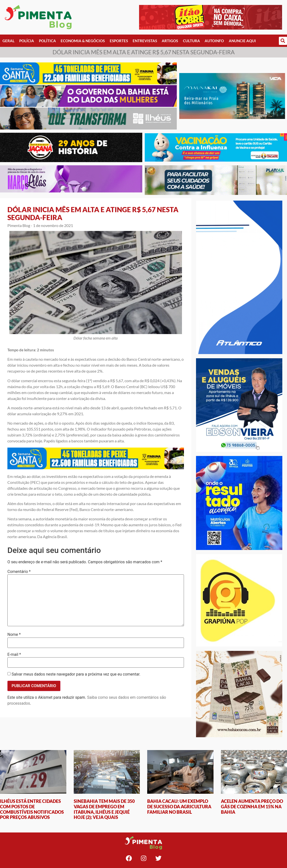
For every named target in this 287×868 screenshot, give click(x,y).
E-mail (14, 655)
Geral (9, 41)
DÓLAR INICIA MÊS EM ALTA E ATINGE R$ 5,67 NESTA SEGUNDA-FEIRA (93, 213)
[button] (283, 41)
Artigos (170, 41)
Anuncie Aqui (242, 41)
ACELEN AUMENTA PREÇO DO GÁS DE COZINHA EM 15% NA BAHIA (252, 806)
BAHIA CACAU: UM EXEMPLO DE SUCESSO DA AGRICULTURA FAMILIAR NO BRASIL (179, 806)
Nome (14, 635)
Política (47, 41)
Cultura (191, 41)
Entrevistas (145, 41)
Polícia (27, 41)
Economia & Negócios (83, 41)
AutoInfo (214, 41)
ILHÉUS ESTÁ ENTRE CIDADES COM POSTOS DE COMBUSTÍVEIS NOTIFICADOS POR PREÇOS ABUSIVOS (32, 809)
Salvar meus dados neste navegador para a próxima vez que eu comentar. (76, 674)
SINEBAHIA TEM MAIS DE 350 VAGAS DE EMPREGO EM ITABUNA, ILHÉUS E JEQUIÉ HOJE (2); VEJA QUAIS (104, 809)
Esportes (119, 41)
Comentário (19, 572)
